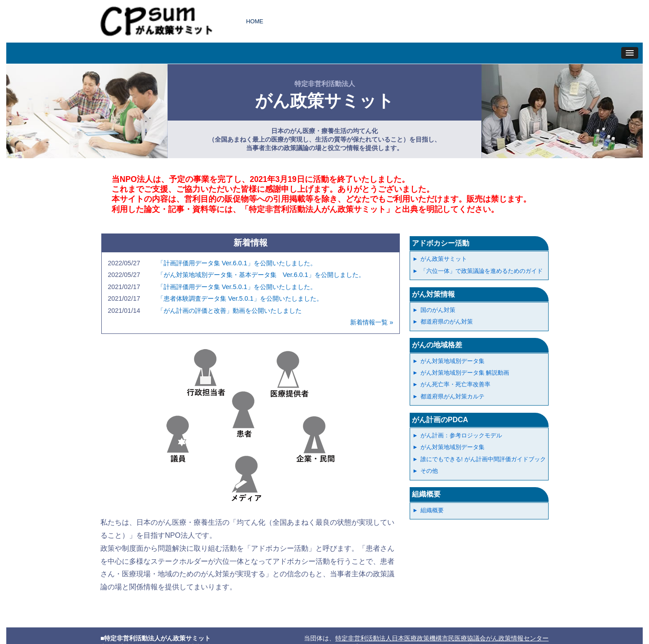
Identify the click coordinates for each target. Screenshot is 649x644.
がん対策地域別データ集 (452, 361)
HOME (255, 21)
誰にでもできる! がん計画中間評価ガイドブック (483, 459)
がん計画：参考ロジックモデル (461, 435)
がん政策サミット (444, 259)
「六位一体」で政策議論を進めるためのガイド (482, 271)
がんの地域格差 (437, 345)
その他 (429, 471)
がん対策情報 (433, 294)
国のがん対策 (438, 310)
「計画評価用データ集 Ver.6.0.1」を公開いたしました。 (237, 263)
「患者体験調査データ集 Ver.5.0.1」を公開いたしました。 (240, 298)
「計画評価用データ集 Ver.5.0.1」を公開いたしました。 (237, 287)
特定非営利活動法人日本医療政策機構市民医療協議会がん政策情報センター (442, 638)
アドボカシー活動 (441, 243)
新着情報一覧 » (372, 322)
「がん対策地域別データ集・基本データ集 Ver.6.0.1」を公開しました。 (261, 275)
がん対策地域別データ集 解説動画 (465, 373)
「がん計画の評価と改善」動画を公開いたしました (229, 311)
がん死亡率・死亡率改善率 (455, 384)
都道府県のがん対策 (447, 322)
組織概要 (426, 494)
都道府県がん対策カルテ (452, 396)
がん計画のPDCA (440, 420)
